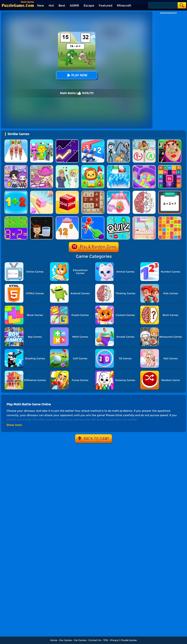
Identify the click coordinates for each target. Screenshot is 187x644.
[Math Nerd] (42, 218)
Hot (51, 6)
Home (54, 640)
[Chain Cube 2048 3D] (67, 192)
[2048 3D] (42, 192)
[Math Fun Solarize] (170, 192)
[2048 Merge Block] (170, 167)
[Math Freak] (16, 192)
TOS (106, 640)
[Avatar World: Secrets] (16, 167)
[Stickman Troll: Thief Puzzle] (118, 141)
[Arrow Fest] (118, 192)
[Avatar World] (42, 167)
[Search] (163, 5)
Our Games (66, 640)
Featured (106, 6)
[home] (18, 5)
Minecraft (124, 6)
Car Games (80, 640)
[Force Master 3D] (93, 218)
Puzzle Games (129, 640)
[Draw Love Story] (67, 167)
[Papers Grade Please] (144, 141)
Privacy (114, 640)
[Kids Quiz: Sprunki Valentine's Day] (42, 141)
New (41, 6)
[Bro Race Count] (118, 167)
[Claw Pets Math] (144, 218)
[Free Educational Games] (93, 167)
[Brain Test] (144, 192)
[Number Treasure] (93, 192)
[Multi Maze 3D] (144, 167)
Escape (89, 6)
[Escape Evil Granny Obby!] (170, 141)
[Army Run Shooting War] (93, 141)
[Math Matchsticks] (16, 218)
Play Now (77, 75)
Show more (14, 425)
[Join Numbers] (67, 218)
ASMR (74, 6)
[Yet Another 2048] (170, 218)
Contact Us (95, 640)
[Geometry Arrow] (67, 141)
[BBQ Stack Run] (16, 141)
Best (62, 6)
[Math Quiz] (118, 218)
